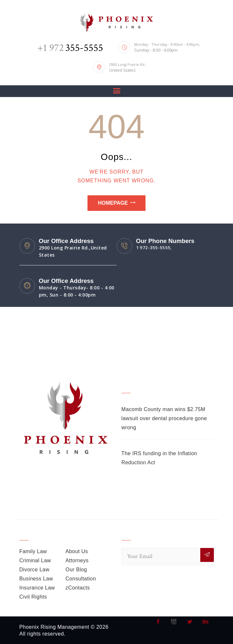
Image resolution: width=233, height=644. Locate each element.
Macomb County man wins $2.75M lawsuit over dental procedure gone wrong (165, 418)
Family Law (33, 551)
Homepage (113, 203)
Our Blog (76, 570)
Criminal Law (35, 560)
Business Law (36, 579)
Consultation (81, 579)
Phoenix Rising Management (55, 627)
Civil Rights (33, 597)
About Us (77, 551)
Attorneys (77, 560)
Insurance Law (37, 588)
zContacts (78, 588)
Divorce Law (35, 570)
